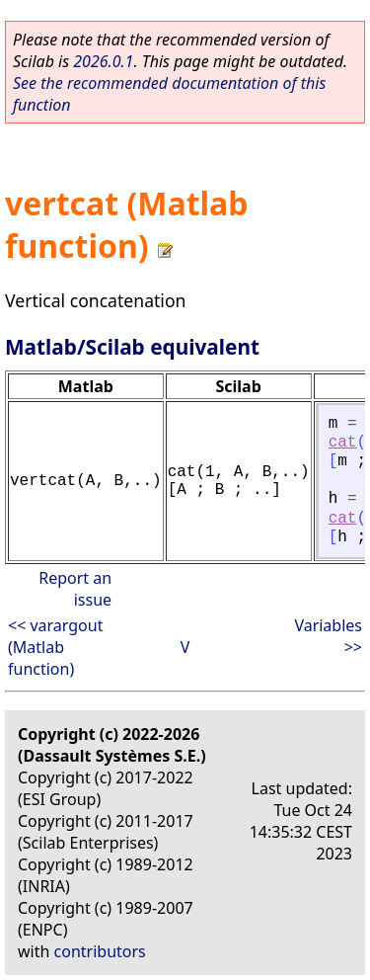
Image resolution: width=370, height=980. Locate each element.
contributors (100, 951)
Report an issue (75, 589)
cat (343, 443)
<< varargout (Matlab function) (55, 647)
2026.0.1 (103, 61)
